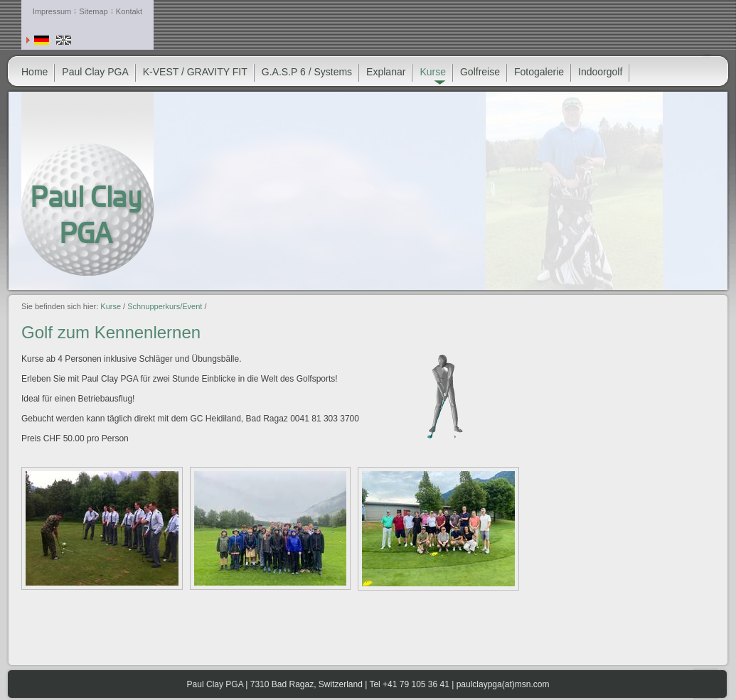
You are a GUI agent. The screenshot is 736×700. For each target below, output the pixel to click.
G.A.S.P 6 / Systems (307, 72)
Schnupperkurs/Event (165, 306)
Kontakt (129, 11)
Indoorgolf (600, 72)
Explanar (386, 72)
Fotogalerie (539, 72)
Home (34, 72)
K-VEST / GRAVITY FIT (195, 72)
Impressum (52, 11)
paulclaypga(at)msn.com (503, 684)
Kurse (111, 306)
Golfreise (480, 72)
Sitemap (93, 11)
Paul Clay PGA (95, 72)
